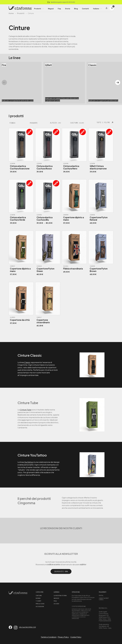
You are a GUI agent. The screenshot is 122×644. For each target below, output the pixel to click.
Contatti (85, 9)
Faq (59, 9)
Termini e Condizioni (49, 637)
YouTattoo (29, 462)
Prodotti (38, 9)
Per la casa (40, 604)
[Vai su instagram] (16, 628)
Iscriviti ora (61, 571)
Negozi (51, 9)
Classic (27, 362)
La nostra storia (60, 596)
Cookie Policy (76, 637)
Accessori (40, 607)
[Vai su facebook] (10, 627)
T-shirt (38, 601)
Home (11, 13)
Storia (68, 9)
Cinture (39, 596)
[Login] (107, 8)
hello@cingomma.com (27, 627)
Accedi (56, 604)
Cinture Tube (25, 410)
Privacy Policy (63, 637)
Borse (38, 598)
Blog (76, 9)
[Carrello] (112, 8)
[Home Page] (20, 8)
